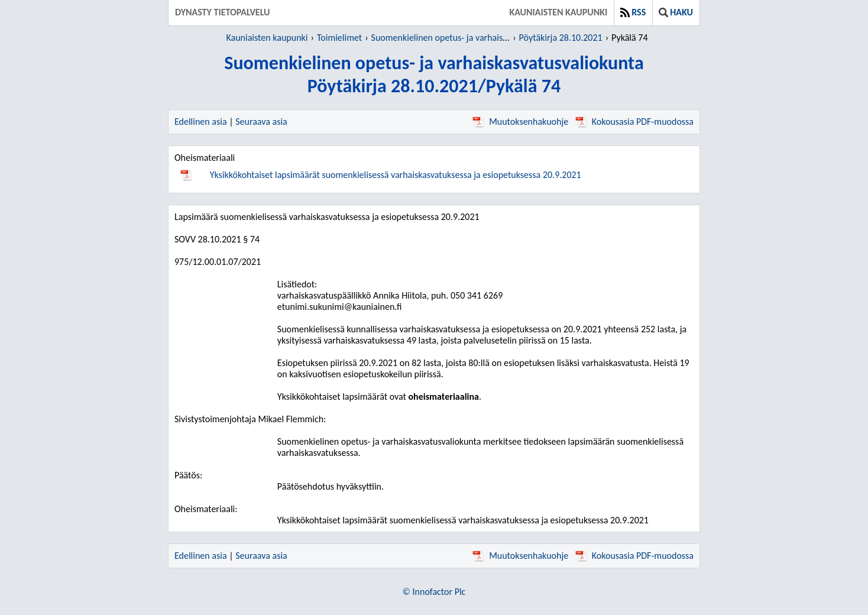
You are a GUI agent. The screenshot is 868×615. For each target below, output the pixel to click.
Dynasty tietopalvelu (223, 12)
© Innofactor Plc (434, 592)
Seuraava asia (261, 122)
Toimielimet (339, 38)
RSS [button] (633, 12)
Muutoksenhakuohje (520, 122)
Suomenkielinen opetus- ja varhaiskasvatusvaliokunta (473, 38)
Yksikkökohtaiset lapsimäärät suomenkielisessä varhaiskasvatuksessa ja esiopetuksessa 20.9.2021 (396, 175)
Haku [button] (676, 12)
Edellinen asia (201, 122)
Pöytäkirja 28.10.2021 (561, 38)
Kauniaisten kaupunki (558, 12)
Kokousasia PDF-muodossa (634, 122)
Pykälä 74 (629, 38)
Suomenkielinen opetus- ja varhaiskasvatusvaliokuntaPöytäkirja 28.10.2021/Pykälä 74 (434, 75)
